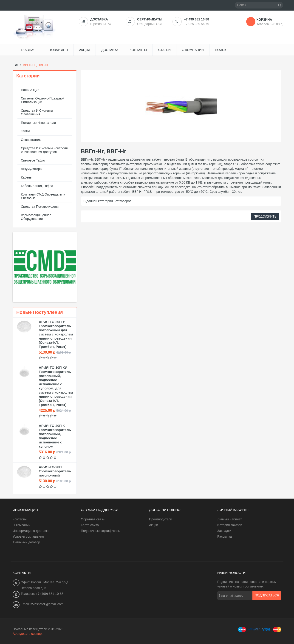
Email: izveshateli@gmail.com (42, 604)
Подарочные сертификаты (101, 531)
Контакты (20, 519)
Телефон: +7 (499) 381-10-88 (42, 594)
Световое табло (33, 160)
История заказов (230, 525)
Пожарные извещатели (38, 123)
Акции (154, 525)
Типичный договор (26, 542)
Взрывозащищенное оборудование (36, 217)
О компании (21, 525)
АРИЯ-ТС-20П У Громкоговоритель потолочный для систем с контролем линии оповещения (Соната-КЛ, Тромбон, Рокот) (56, 334)
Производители (161, 519)
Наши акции (30, 90)
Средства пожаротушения (41, 207)
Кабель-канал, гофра (37, 186)
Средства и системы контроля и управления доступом (44, 150)
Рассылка (225, 536)
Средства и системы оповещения (37, 112)
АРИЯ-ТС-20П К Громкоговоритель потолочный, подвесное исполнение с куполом (55, 436)
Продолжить (265, 216)
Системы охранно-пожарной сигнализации (43, 100)
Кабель (26, 177)
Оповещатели (31, 140)
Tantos (26, 131)
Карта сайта (90, 525)
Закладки (224, 531)
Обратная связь (93, 519)
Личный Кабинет (230, 519)
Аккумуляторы (32, 169)
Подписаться (267, 596)
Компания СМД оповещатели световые (43, 196)
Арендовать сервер (27, 634)
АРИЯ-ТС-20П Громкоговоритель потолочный (55, 471)
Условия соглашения (28, 536)
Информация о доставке (31, 531)
